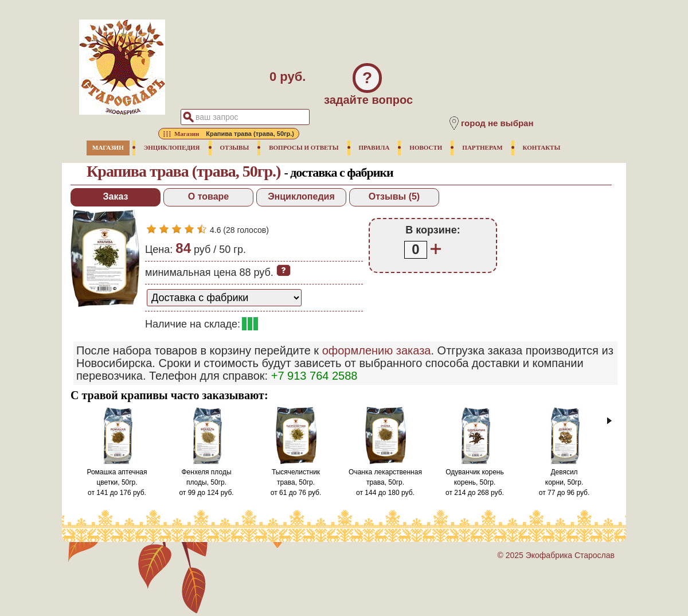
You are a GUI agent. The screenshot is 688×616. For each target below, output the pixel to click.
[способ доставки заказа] (224, 298)
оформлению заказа (377, 350)
